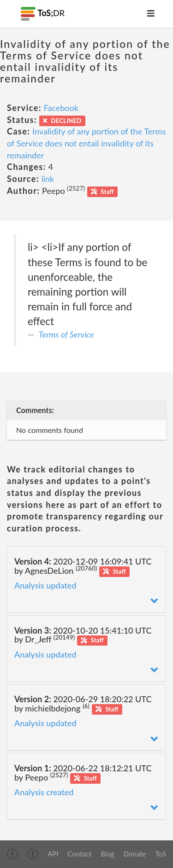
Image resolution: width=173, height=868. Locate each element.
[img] (12, 854)
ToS (161, 854)
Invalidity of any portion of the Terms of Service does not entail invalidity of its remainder (86, 143)
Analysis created (44, 792)
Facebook (61, 108)
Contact (79, 854)
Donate (135, 854)
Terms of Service (66, 334)
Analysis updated (45, 585)
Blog (107, 854)
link (48, 179)
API (53, 854)
